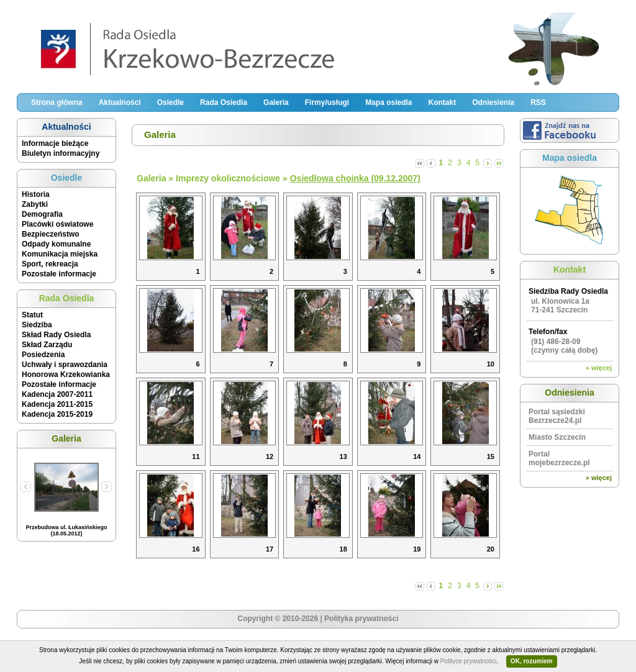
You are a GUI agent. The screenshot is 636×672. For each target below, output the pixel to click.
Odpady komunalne (56, 244)
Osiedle (170, 102)
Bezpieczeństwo (51, 234)
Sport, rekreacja (50, 264)
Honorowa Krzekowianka (66, 375)
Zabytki (35, 204)
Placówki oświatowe (57, 224)
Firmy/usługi (327, 102)
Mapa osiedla (388, 102)
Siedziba (37, 325)
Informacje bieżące (55, 143)
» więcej (599, 368)
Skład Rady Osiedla (56, 335)
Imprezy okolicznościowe (228, 178)
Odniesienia (493, 102)
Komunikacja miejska (60, 254)
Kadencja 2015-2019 (57, 414)
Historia (36, 194)
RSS (538, 102)
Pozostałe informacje (59, 274)
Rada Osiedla (224, 102)
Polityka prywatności (361, 619)
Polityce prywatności (469, 661)
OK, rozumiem (532, 661)
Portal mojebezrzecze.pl (559, 458)
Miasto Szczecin (557, 437)
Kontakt (442, 102)
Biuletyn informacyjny (61, 153)
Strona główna (57, 102)
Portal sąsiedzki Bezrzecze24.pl (557, 416)
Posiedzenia (43, 355)
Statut (32, 315)
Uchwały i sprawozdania (65, 365)
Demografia (42, 214)
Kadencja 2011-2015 (57, 404)
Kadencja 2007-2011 (57, 394)
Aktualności (120, 102)
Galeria (276, 102)
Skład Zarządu (47, 345)
